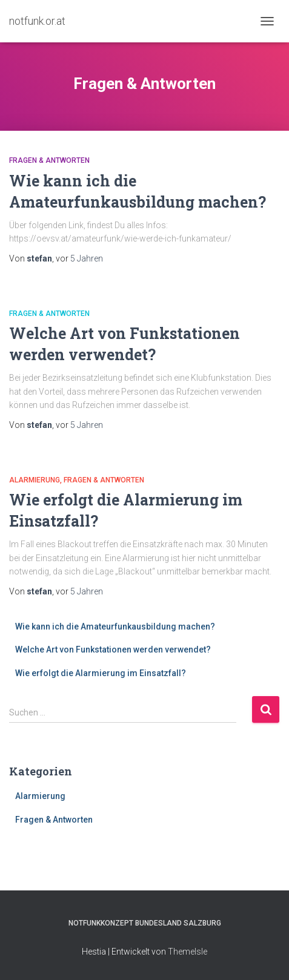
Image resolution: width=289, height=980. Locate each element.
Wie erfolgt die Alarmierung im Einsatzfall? (101, 673)
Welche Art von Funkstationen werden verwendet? (113, 649)
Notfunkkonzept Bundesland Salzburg (145, 923)
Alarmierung (35, 480)
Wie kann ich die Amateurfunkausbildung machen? (115, 626)
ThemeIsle (188, 952)
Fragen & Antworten (49, 160)
